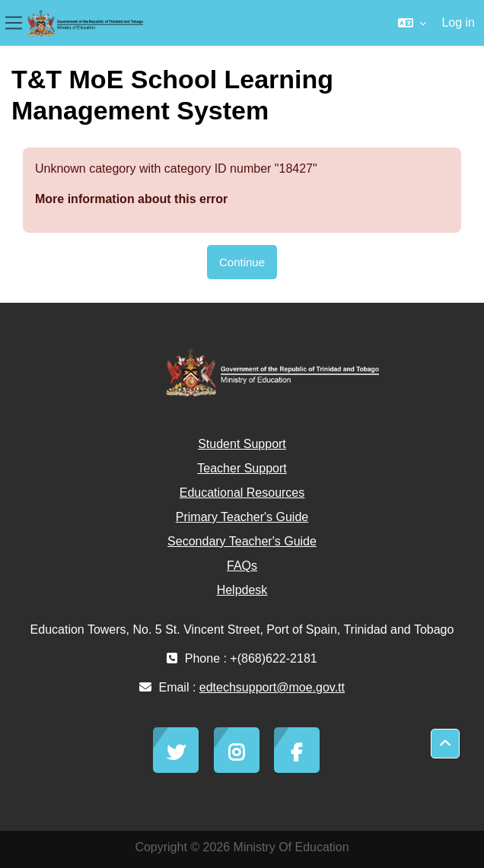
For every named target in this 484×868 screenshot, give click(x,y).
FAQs (242, 566)
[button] (412, 23)
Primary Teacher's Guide (242, 517)
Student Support (242, 444)
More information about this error (131, 199)
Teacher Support (242, 468)
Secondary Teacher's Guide (242, 541)
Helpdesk (242, 590)
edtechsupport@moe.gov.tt (272, 687)
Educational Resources (242, 493)
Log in (458, 22)
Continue (242, 262)
